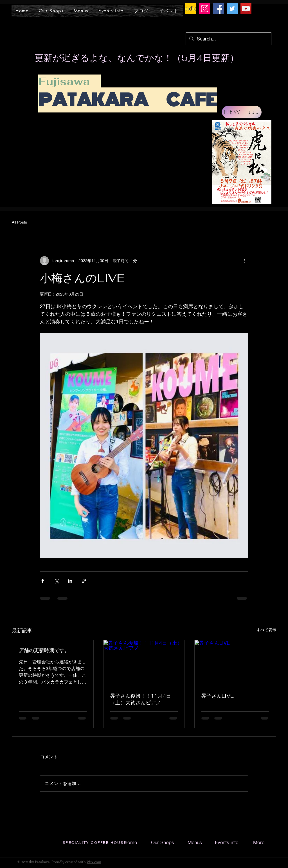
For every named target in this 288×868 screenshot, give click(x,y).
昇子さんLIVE (218, 696)
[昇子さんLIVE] (235, 663)
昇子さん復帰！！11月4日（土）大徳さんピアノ (141, 699)
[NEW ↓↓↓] (242, 112)
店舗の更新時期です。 (44, 650)
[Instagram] (205, 9)
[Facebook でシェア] (43, 581)
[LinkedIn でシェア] (70, 581)
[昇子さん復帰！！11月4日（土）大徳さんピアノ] (144, 663)
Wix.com (94, 862)
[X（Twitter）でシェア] (56, 581)
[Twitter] (232, 9)
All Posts (19, 222)
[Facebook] (218, 9)
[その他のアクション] (245, 261)
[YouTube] (246, 9)
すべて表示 (266, 630)
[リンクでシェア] (84, 581)
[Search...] (228, 39)
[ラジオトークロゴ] (191, 9)
